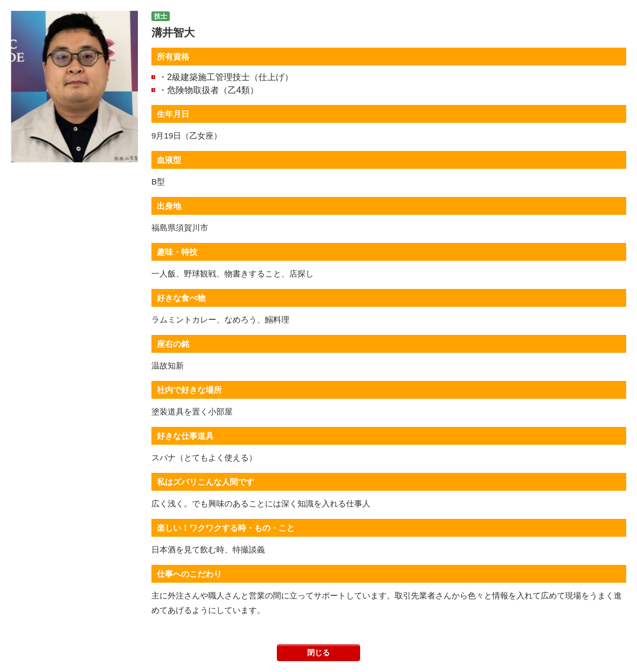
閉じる (319, 653)
